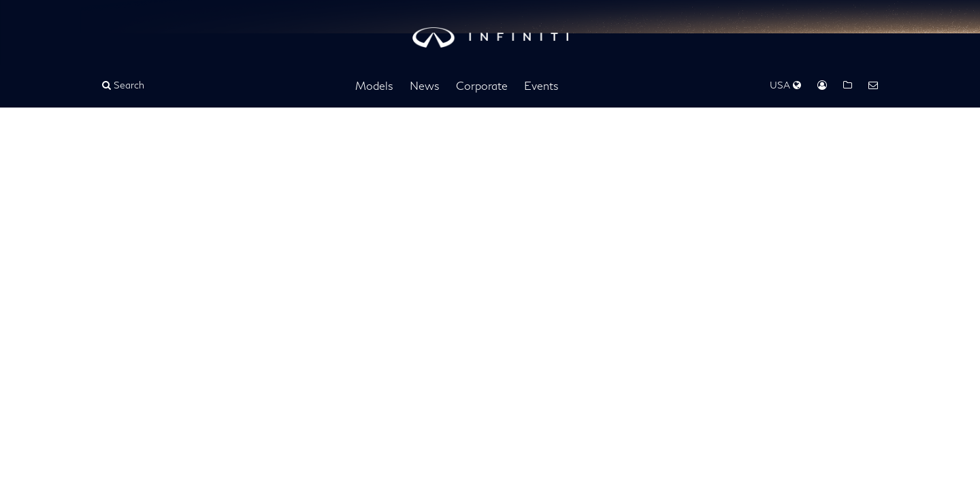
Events (541, 85)
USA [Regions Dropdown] (785, 85)
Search (123, 85)
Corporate (482, 85)
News (425, 85)
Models (374, 85)
